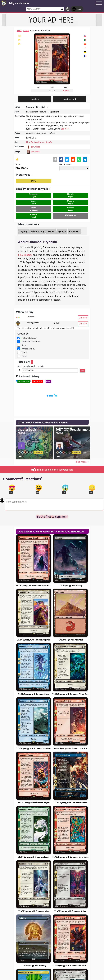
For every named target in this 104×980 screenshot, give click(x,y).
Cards (26, 30)
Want (24, 352)
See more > (82, 462)
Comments (74, 231)
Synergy (62, 231)
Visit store (83, 318)
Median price (37, 381)
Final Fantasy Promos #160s (39, 142)
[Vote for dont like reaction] (92, 488)
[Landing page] (4, 3)
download (36, 147)
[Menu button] (99, 6)
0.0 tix (66, 91)
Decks (51, 231)
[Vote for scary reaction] (65, 488)
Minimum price (24, 381)
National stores (29, 338)
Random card (69, 99)
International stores (31, 341)
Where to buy (38, 231)
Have (24, 356)
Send (82, 371)
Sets (24, 345)
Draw (34, 181)
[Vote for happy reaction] (39, 488)
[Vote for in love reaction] (12, 488)
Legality (24, 231)
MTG (19, 30)
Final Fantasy (25, 255)
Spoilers (35, 99)
